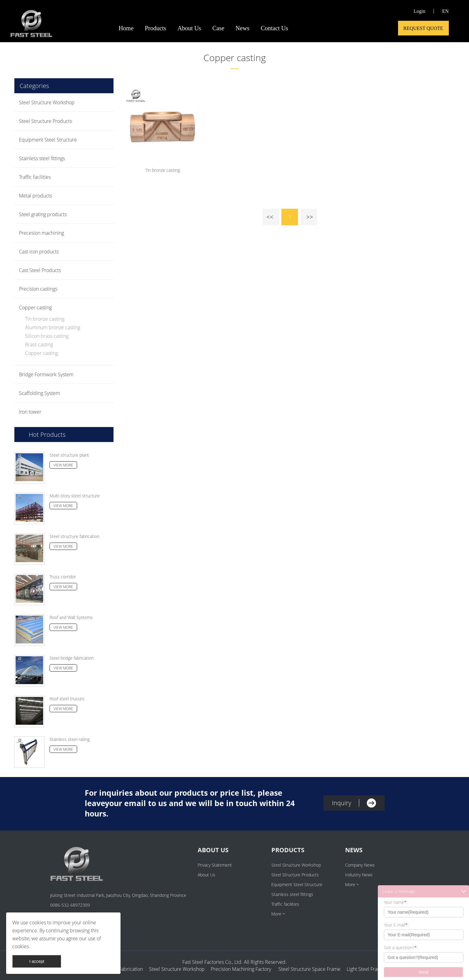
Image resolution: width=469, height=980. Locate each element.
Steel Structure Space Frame (308, 969)
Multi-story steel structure (75, 496)
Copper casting (235, 58)
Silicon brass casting (47, 336)
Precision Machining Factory (241, 969)
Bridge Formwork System (46, 374)
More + (278, 914)
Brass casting (39, 344)
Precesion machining (41, 233)
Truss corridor (63, 577)
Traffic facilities (35, 177)
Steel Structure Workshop (47, 102)
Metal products (35, 196)
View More (63, 465)
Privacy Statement (215, 865)
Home (126, 28)
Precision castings (38, 289)
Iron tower (30, 412)
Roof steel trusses (67, 699)
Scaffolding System (39, 393)
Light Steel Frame (365, 969)
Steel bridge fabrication (72, 658)
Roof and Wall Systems (71, 617)
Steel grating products (43, 214)
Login (419, 11)
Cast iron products (39, 252)
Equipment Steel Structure (48, 140)
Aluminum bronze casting (53, 327)
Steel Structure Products (45, 121)
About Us (189, 28)
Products (155, 28)
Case (218, 28)
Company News (360, 865)
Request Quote (423, 28)
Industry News (359, 875)
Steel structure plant (69, 455)
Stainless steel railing (70, 739)
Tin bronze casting (45, 319)
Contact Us (274, 28)
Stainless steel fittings (42, 158)
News (243, 28)
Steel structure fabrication (74, 536)
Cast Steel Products (40, 270)
